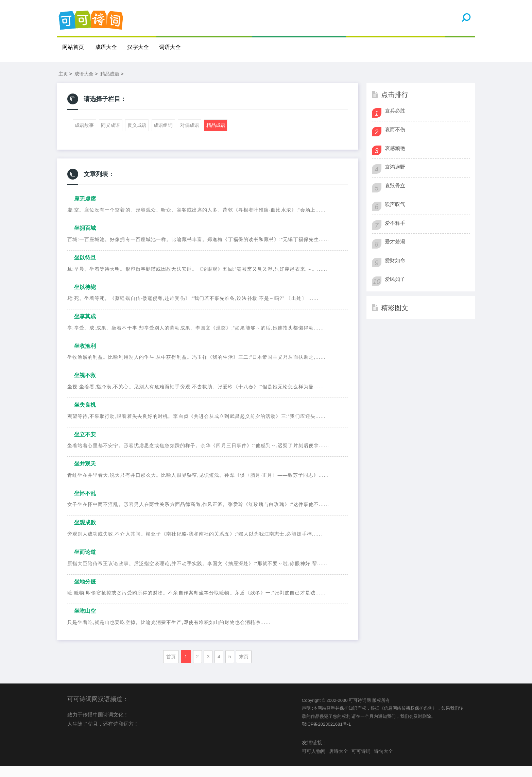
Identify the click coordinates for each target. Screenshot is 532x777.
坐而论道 (85, 563)
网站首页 (73, 47)
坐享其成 (85, 328)
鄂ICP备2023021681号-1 (327, 735)
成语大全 (106, 47)
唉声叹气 (395, 215)
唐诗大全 (339, 762)
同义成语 (110, 137)
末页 (244, 668)
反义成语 (137, 137)
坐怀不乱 (85, 504)
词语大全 (170, 47)
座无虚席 (85, 210)
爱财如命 (395, 272)
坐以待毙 (85, 298)
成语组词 (163, 137)
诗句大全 (383, 762)
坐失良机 (85, 416)
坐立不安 (85, 446)
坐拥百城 (85, 240)
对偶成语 (190, 137)
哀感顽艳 (395, 159)
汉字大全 (138, 47)
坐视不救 (85, 387)
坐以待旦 (85, 269)
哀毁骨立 (395, 197)
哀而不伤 (395, 141)
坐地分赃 (85, 593)
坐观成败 (85, 534)
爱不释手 (395, 234)
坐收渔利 (85, 357)
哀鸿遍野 (395, 178)
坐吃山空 (85, 622)
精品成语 (110, 85)
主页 (63, 85)
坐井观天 (85, 475)
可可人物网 (314, 762)
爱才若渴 (395, 253)
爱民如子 (395, 290)
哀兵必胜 (395, 122)
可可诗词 (361, 762)
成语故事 (84, 137)
